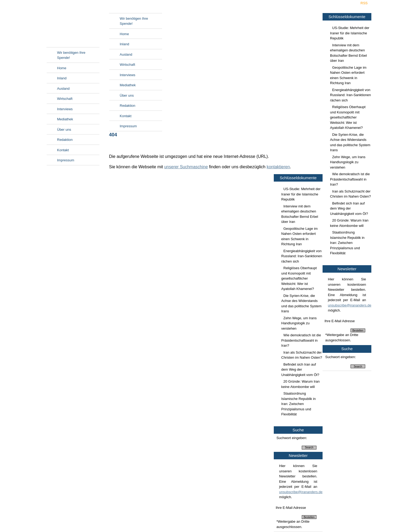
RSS (364, 3)
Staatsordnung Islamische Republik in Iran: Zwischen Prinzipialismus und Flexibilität (347, 243)
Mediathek (65, 119)
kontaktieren (278, 167)
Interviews (65, 109)
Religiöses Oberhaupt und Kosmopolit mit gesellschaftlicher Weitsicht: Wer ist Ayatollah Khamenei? (348, 117)
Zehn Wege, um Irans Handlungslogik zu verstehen (348, 162)
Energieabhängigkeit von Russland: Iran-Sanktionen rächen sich (350, 95)
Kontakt (63, 150)
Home (62, 68)
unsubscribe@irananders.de (350, 305)
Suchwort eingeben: (341, 357)
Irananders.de (73, 26)
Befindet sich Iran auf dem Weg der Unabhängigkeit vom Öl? (349, 208)
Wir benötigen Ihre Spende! (71, 55)
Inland (62, 78)
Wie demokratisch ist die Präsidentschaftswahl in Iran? (350, 179)
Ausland (63, 89)
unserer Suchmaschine (186, 167)
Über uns (64, 130)
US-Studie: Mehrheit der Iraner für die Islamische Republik (350, 33)
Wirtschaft (65, 99)
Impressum (66, 160)
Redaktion (65, 140)
